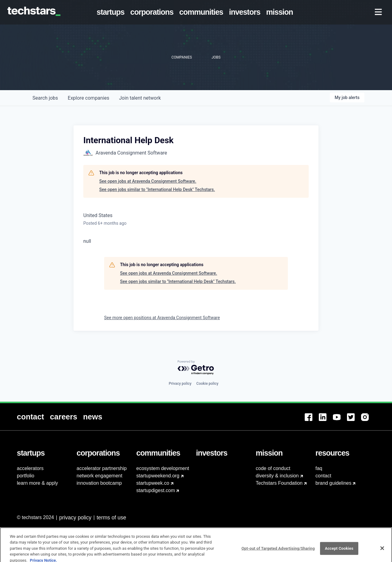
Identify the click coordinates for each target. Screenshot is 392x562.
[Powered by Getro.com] (196, 368)
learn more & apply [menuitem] (37, 483)
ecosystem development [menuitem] (163, 468)
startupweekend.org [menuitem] (158, 476)
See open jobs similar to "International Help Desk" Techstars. (157, 189)
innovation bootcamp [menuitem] (99, 483)
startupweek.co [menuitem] (153, 483)
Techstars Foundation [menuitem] (279, 483)
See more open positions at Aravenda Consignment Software (162, 318)
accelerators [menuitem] (30, 468)
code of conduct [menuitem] (273, 468)
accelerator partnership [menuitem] (102, 468)
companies (88, 98)
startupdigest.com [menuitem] (156, 490)
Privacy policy (180, 384)
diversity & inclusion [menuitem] (277, 476)
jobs (45, 98)
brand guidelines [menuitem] (333, 483)
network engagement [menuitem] (99, 476)
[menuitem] (112, 12)
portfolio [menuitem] (26, 476)
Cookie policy (207, 384)
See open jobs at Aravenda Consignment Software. (148, 181)
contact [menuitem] (323, 476)
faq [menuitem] (319, 468)
